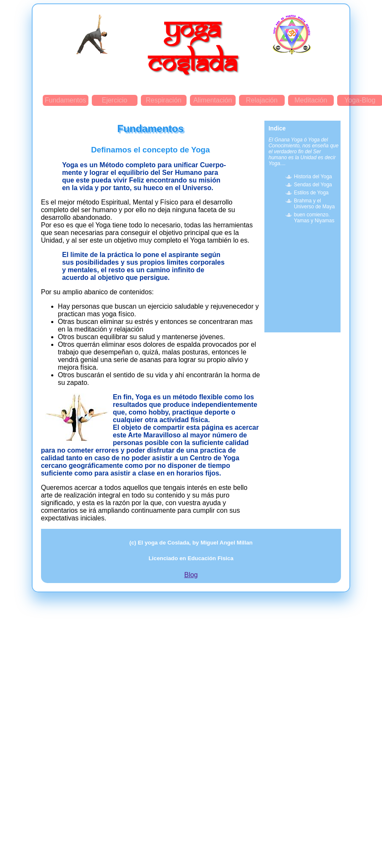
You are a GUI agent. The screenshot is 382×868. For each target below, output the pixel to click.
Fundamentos (66, 100)
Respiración (163, 100)
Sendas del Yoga (313, 185)
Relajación (262, 100)
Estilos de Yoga (311, 193)
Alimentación (213, 100)
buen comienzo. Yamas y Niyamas (314, 218)
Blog (191, 575)
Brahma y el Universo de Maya (315, 204)
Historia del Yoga (313, 177)
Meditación (311, 100)
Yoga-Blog (360, 100)
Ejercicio (114, 100)
